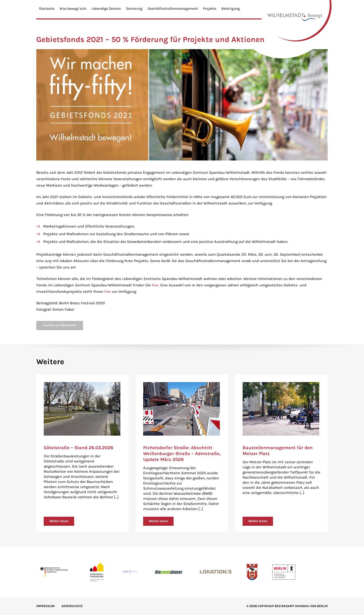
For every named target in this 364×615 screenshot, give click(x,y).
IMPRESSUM (45, 606)
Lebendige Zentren (106, 9)
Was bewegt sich (73, 9)
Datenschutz (72, 606)
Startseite (47, 9)
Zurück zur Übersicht (60, 325)
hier (155, 285)
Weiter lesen (59, 521)
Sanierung (134, 9)
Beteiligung (231, 9)
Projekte (210, 9)
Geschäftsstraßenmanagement (173, 9)
